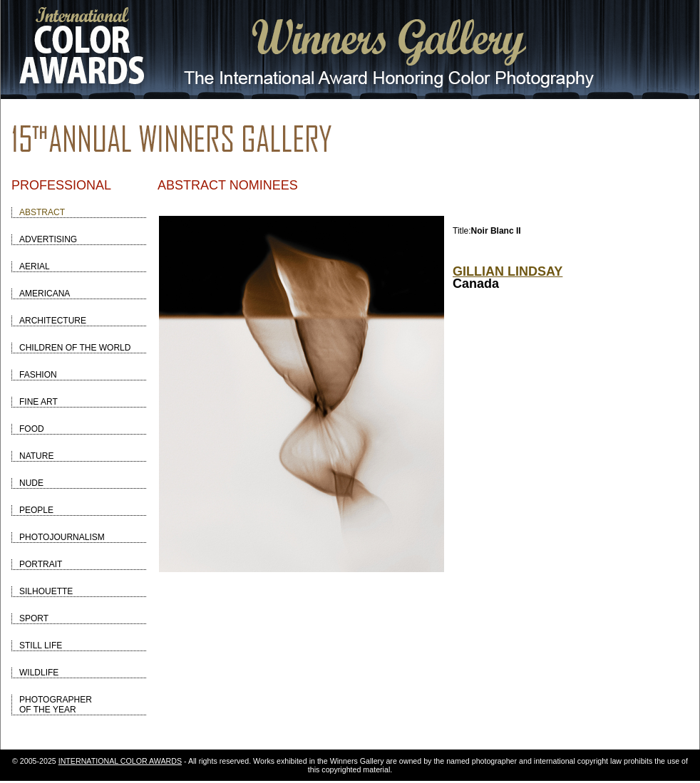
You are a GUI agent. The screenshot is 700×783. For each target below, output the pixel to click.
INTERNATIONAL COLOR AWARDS (120, 761)
